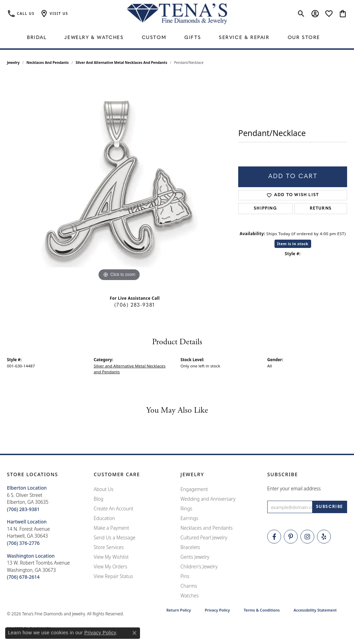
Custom (154, 38)
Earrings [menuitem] (189, 518)
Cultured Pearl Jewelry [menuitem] (204, 537)
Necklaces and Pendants (48, 63)
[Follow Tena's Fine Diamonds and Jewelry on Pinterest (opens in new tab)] (291, 537)
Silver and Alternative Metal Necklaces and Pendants (122, 63)
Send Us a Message (115, 537)
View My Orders (110, 566)
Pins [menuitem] (185, 576)
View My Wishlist (111, 557)
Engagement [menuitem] (194, 489)
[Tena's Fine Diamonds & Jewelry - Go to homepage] (177, 14)
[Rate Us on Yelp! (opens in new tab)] (324, 537)
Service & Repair (244, 38)
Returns (321, 209)
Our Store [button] (304, 38)
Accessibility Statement (315, 610)
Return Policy (179, 610)
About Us (104, 489)
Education (104, 518)
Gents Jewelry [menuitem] (195, 557)
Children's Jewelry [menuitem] (199, 566)
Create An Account (114, 508)
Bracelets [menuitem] (190, 547)
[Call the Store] (23, 509)
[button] (54, 14)
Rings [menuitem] (186, 508)
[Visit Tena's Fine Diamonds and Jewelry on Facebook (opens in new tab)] (274, 537)
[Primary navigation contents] (177, 38)
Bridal (37, 38)
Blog (99, 499)
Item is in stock (293, 244)
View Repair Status (113, 576)
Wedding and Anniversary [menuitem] (208, 499)
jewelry (13, 63)
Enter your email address (294, 488)
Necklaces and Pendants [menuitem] (207, 528)
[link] (21, 14)
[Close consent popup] (134, 633)
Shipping (265, 209)
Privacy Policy (217, 610)
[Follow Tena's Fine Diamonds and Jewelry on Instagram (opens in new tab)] (307, 537)
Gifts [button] (193, 38)
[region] (119, 179)
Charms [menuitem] (189, 586)
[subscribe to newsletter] (330, 507)
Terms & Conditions (262, 610)
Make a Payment (111, 528)
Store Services (109, 547)
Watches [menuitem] (190, 595)
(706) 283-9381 (134, 305)
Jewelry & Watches (94, 38)
